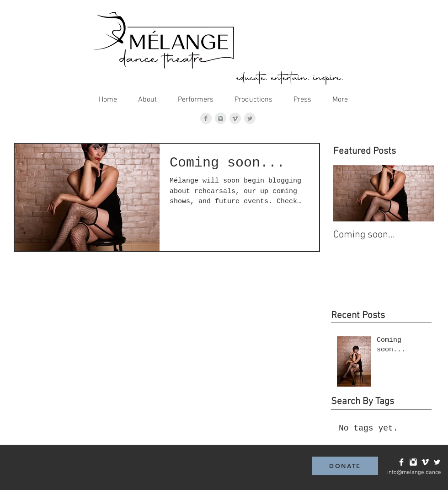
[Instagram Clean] (413, 462)
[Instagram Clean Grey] (221, 118)
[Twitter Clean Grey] (250, 118)
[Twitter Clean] (437, 462)
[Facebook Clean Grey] (206, 118)
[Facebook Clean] (401, 462)
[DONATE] (345, 466)
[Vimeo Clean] (425, 462)
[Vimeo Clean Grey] (235, 118)
